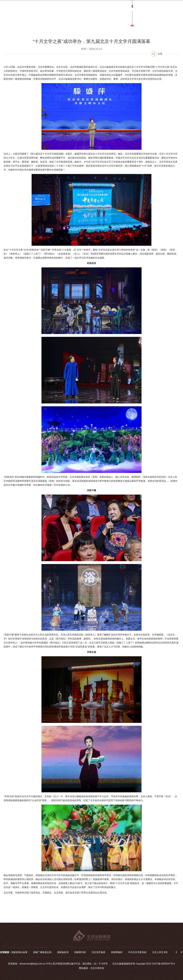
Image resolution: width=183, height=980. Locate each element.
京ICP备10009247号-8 (163, 964)
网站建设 (83, 968)
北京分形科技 (97, 968)
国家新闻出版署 (19, 952)
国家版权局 (63, 952)
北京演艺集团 (98, 952)
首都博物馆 (117, 952)
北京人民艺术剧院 (161, 952)
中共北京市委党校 (137, 952)
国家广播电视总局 (42, 952)
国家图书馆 (80, 952)
